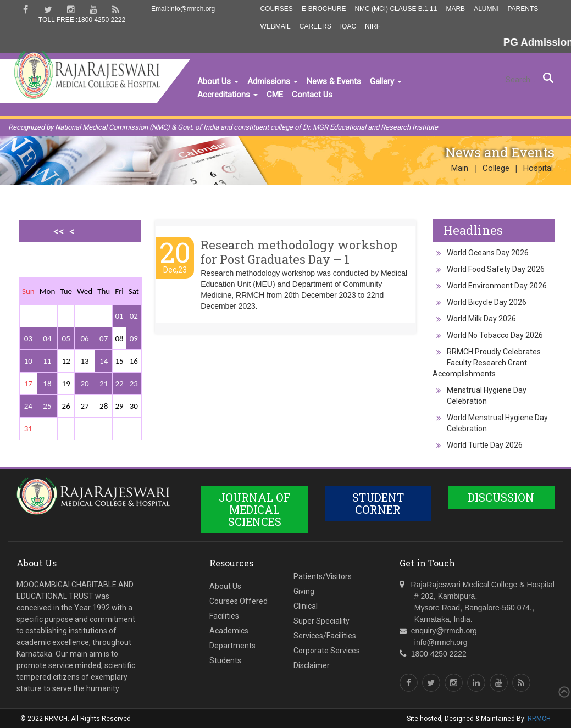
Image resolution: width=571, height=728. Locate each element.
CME (275, 95)
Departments (232, 646)
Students (225, 660)
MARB (455, 9)
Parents (523, 9)
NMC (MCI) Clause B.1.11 (396, 9)
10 (28, 361)
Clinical (306, 606)
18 (47, 384)
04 (47, 338)
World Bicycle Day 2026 (487, 302)
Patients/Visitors (323, 576)
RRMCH (539, 719)
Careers (315, 26)
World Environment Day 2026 (497, 286)
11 (47, 361)
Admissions (273, 81)
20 (84, 384)
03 (28, 338)
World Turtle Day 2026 (485, 445)
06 (84, 338)
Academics (229, 631)
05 (66, 338)
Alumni (486, 9)
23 (134, 384)
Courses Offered (239, 601)
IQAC (348, 26)
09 (134, 338)
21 (104, 384)
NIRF (373, 26)
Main (460, 168)
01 (119, 316)
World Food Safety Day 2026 (496, 269)
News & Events (334, 81)
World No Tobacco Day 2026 (495, 335)
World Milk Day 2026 (481, 319)
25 (47, 406)
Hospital (538, 168)
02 (134, 316)
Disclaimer (312, 665)
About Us (218, 81)
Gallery (386, 81)
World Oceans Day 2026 (488, 253)
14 (104, 361)
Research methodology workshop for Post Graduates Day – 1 (299, 252)
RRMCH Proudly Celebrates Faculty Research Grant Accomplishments (487, 363)
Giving (304, 591)
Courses (276, 9)
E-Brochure (324, 9)
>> (69, 269)
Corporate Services (327, 651)
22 (119, 384)
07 (104, 338)
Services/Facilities (325, 636)
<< (59, 231)
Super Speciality (321, 621)
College (496, 168)
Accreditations (228, 95)
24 (28, 406)
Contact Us (312, 95)
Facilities (224, 616)
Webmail (275, 26)
